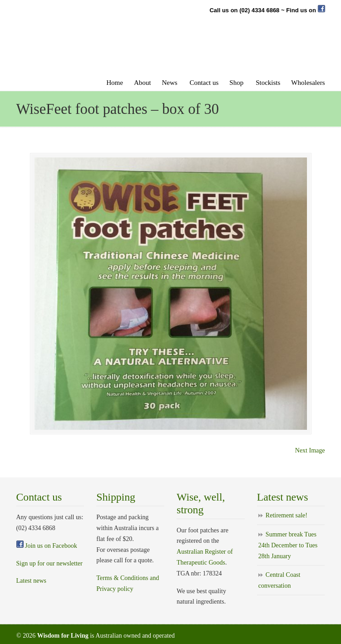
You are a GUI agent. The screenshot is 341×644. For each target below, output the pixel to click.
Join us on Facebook (47, 546)
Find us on (305, 10)
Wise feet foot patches (116, 52)
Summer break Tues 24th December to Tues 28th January (288, 545)
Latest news (31, 581)
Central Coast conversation (279, 580)
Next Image (310, 450)
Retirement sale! (287, 515)
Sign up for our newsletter (49, 563)
